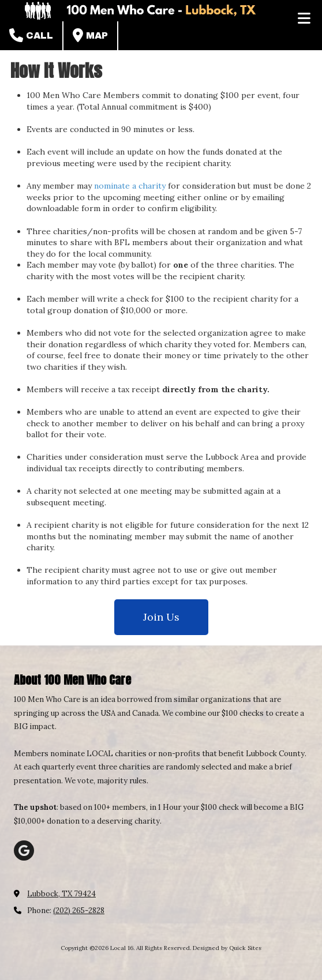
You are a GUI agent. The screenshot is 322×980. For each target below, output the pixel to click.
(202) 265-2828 (79, 910)
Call (31, 35)
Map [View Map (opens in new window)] (90, 35)
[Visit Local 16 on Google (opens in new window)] (24, 851)
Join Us (161, 617)
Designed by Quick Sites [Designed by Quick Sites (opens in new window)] (227, 948)
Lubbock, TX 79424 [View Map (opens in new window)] (61, 894)
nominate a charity (130, 186)
